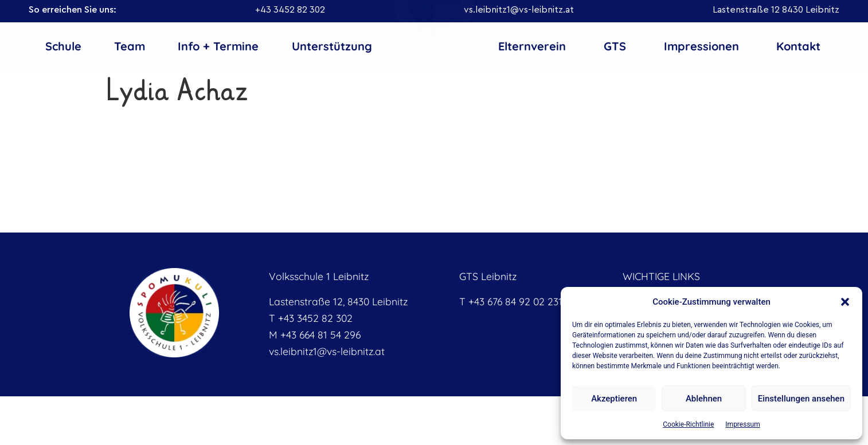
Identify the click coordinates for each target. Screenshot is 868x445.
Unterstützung (332, 46)
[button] (845, 302)
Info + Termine (218, 46)
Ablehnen (704, 399)
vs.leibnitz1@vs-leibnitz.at (519, 10)
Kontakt (798, 46)
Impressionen (701, 46)
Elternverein (532, 46)
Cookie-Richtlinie (688, 424)
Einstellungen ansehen (801, 399)
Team (130, 46)
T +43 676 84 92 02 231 (511, 301)
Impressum (742, 424)
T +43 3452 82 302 (311, 318)
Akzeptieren (614, 399)
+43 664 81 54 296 (320, 334)
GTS (615, 46)
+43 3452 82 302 (290, 10)
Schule (63, 46)
